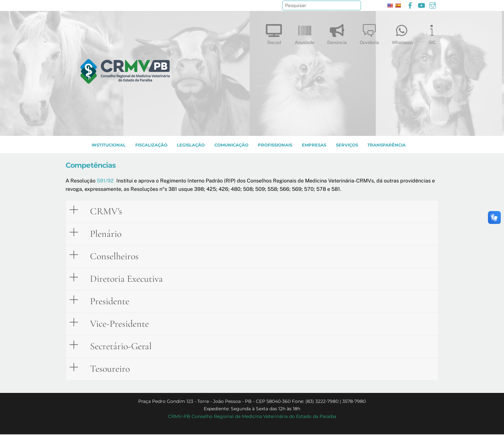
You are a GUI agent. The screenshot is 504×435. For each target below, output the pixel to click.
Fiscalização (151, 146)
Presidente (105, 301)
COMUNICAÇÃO (231, 146)
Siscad (274, 33)
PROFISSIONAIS (275, 146)
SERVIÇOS (347, 146)
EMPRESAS (314, 146)
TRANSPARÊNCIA (387, 146)
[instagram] (433, 5)
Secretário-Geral (116, 346)
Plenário (101, 233)
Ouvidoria (369, 33)
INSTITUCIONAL (109, 146)
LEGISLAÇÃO (191, 146)
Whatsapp (402, 33)
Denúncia (337, 33)
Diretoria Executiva (122, 278)
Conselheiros (109, 256)
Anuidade (305, 33)
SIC (432, 33)
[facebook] (410, 5)
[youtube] (421, 5)
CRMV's (101, 211)
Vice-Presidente (115, 323)
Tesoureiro (105, 368)
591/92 (105, 181)
